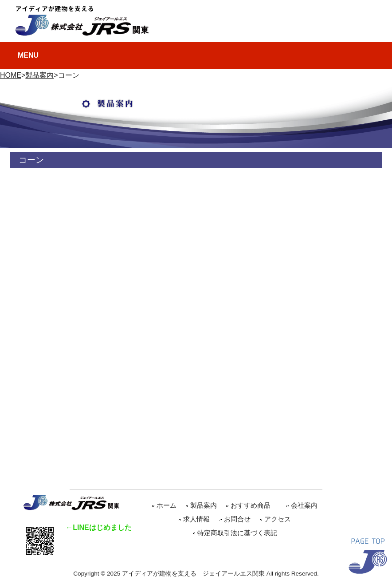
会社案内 (304, 505)
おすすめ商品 (254, 505)
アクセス (278, 519)
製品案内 (39, 75)
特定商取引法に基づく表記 (237, 533)
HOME (11, 75)
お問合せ (237, 519)
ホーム (167, 505)
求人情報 (196, 519)
